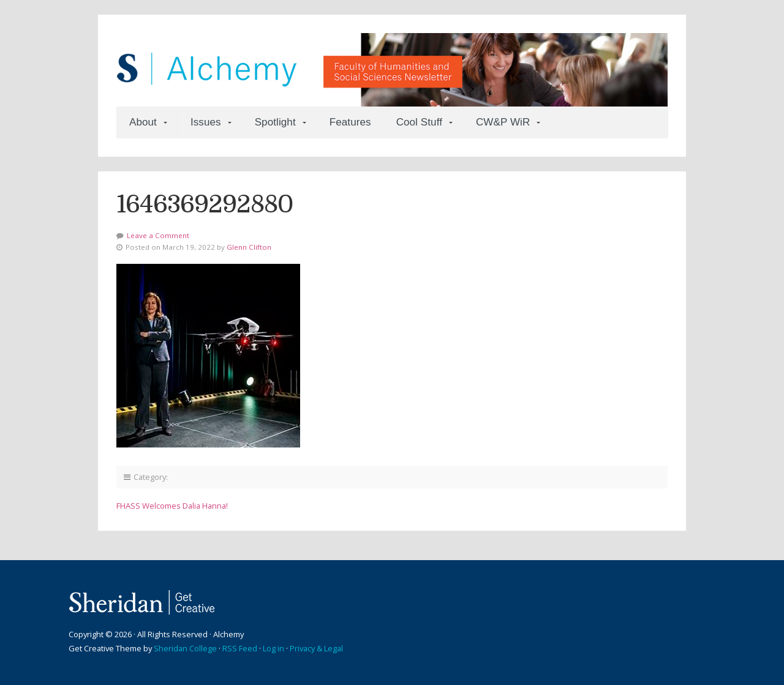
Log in (273, 648)
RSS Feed (240, 648)
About (143, 122)
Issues (206, 122)
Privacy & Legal (316, 648)
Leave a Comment (158, 235)
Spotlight (275, 122)
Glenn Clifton (249, 247)
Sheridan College (185, 648)
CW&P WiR (503, 122)
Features (350, 122)
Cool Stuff (419, 122)
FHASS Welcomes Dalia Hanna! (172, 506)
